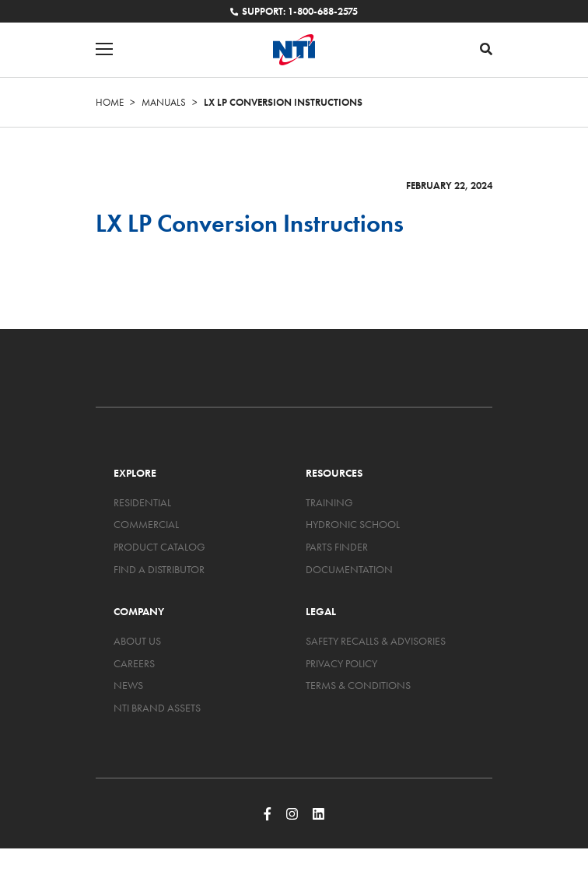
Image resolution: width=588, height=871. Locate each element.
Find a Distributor (159, 569)
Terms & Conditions (358, 685)
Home (110, 102)
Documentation (349, 569)
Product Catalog (159, 547)
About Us (137, 641)
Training (329, 502)
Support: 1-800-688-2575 (294, 11)
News (128, 685)
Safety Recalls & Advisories (376, 641)
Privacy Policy (341, 663)
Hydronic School (353, 524)
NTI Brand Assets (157, 708)
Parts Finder (337, 547)
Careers (134, 663)
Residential (142, 502)
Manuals (164, 102)
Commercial (146, 524)
